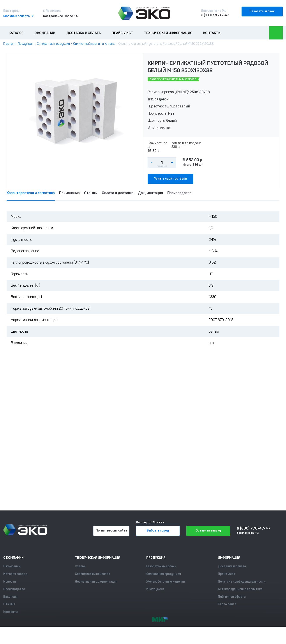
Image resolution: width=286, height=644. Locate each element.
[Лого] (144, 13)
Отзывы (91, 193)
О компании (45, 33)
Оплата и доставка (118, 193)
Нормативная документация (96, 582)
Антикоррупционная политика (240, 589)
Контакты (212, 33)
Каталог (16, 33)
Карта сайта (227, 604)
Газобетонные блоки (161, 566)
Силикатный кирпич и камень (94, 44)
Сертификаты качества (93, 574)
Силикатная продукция (53, 44)
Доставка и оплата (84, 33)
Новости (10, 582)
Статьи (80, 566)
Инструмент (155, 589)
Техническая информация (168, 33)
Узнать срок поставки (170, 179)
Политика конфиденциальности (242, 582)
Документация (150, 193)
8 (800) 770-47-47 (215, 15)
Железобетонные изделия (166, 582)
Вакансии (10, 597)
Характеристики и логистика (31, 193)
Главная (9, 44)
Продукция (26, 44)
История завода (15, 574)
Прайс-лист (122, 33)
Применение (69, 193)
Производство (179, 193)
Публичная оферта (232, 597)
